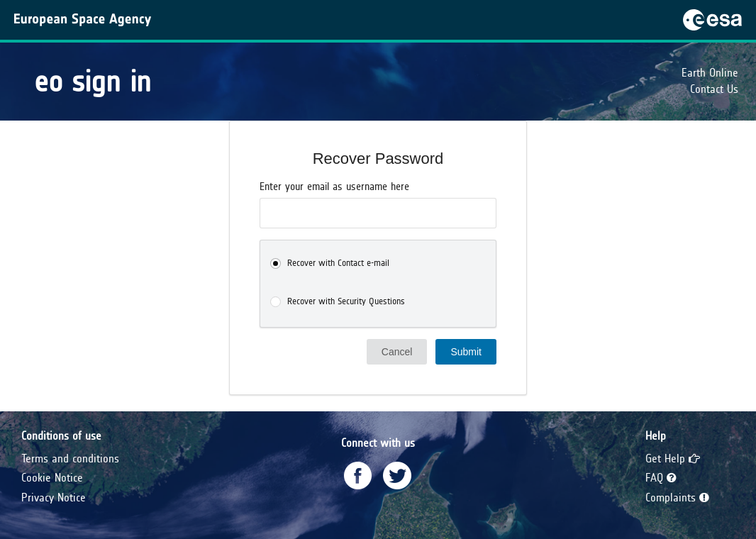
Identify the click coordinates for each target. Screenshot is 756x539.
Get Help (673, 459)
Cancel (397, 352)
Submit (466, 352)
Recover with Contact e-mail (338, 263)
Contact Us (714, 89)
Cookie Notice (52, 478)
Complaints (677, 498)
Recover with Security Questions (346, 301)
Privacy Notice (54, 498)
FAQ (661, 478)
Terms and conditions (70, 459)
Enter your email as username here (334, 187)
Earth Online (710, 73)
